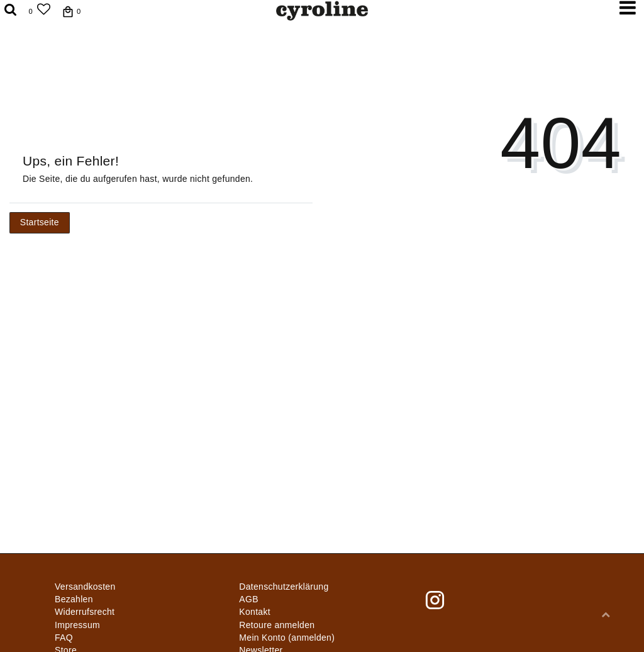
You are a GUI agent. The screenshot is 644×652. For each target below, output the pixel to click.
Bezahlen (74, 599)
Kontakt (255, 612)
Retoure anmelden (277, 625)
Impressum (77, 625)
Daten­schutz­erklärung (284, 587)
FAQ (64, 638)
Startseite (40, 222)
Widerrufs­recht (85, 612)
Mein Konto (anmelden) (287, 638)
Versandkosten (85, 587)
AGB (248, 599)
